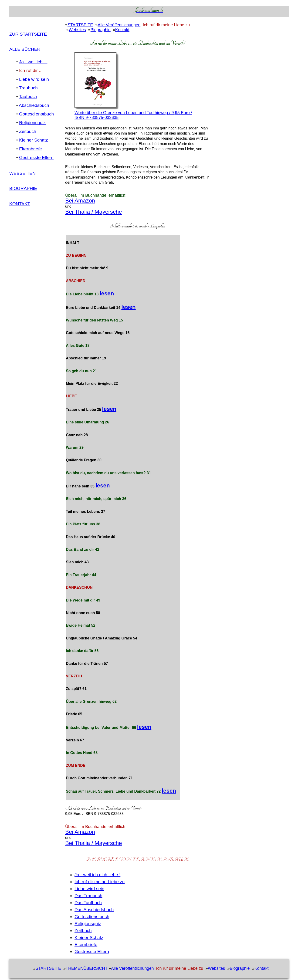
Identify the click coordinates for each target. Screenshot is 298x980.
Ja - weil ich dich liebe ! (97, 875)
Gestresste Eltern (36, 157)
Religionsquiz (32, 123)
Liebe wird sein (34, 79)
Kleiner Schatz (34, 140)
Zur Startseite (28, 34)
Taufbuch (28, 96)
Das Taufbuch (88, 903)
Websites (77, 30)
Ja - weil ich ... (33, 62)
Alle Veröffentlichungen (119, 25)
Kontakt (20, 204)
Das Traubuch (88, 896)
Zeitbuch (28, 131)
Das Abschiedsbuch (94, 910)
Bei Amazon (80, 201)
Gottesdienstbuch (36, 114)
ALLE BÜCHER (25, 49)
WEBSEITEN (22, 173)
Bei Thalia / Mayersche (94, 212)
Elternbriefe (30, 149)
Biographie (23, 188)
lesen (107, 293)
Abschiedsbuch (34, 105)
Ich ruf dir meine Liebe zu (100, 882)
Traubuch (28, 88)
